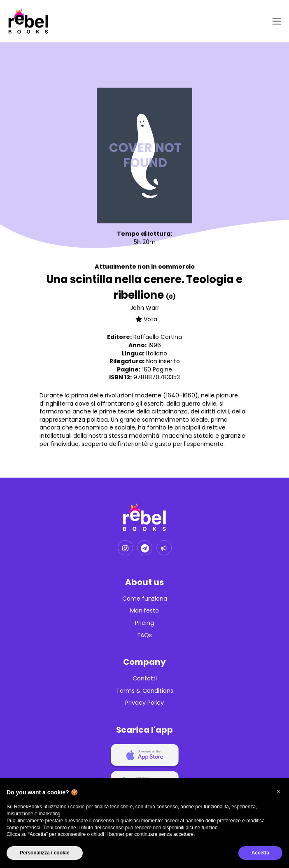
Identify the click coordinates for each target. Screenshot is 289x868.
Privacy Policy (144, 703)
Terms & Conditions (145, 691)
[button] (278, 791)
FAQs (145, 635)
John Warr (145, 308)
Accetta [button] (260, 853)
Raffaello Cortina (158, 337)
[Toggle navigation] (275, 21)
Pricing (144, 623)
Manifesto (144, 611)
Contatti (145, 679)
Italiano (157, 353)
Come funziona (145, 599)
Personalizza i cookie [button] (45, 853)
